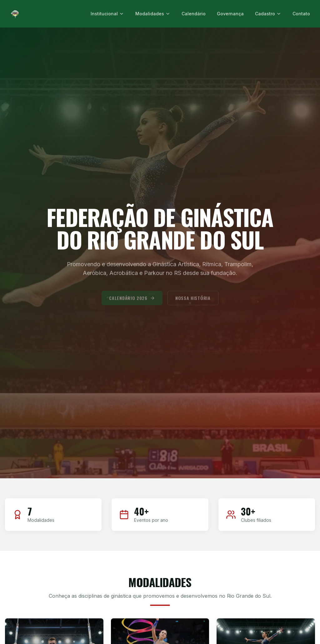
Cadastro (268, 14)
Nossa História (193, 301)
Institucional (107, 14)
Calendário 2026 (132, 301)
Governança (230, 14)
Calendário (194, 14)
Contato (301, 14)
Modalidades (153, 14)
